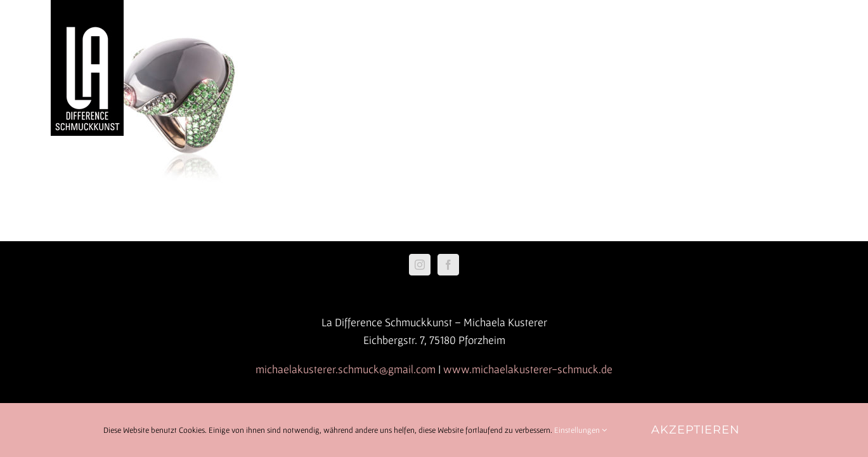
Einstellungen (580, 430)
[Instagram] (420, 265)
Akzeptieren (696, 430)
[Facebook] (448, 265)
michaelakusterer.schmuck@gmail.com (346, 369)
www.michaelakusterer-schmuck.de (528, 369)
